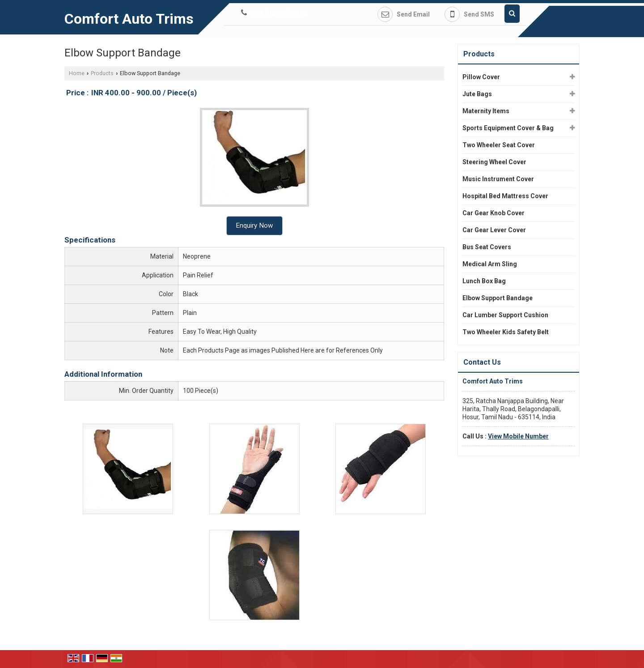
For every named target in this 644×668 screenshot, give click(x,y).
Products (102, 73)
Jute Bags (477, 94)
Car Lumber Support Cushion (505, 315)
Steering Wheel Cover (494, 162)
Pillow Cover (481, 77)
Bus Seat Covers (487, 247)
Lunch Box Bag (484, 281)
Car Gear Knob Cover (494, 213)
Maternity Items (486, 111)
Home (77, 73)
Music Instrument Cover (498, 179)
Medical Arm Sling (490, 264)
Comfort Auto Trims (129, 19)
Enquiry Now (254, 226)
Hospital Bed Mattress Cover (505, 196)
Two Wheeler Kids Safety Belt (506, 332)
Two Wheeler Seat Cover (499, 145)
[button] (279, 13)
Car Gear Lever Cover (494, 230)
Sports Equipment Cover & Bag (508, 128)
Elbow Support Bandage (498, 298)
